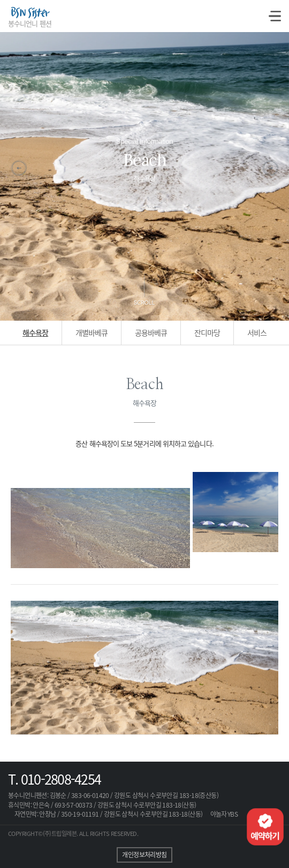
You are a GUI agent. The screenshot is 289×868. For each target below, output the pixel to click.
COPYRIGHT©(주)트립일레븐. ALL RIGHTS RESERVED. (73, 834)
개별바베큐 (92, 332)
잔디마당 (207, 332)
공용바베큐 (151, 332)
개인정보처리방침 (144, 855)
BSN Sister (30, 15)
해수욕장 (35, 332)
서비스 (257, 332)
